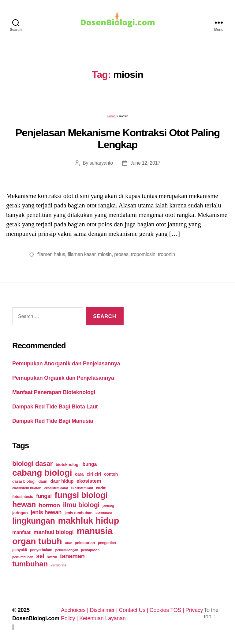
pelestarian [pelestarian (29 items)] (85, 543)
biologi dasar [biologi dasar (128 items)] (32, 464)
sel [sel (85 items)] (40, 556)
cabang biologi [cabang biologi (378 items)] (42, 473)
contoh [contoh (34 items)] (111, 474)
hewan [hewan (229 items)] (24, 504)
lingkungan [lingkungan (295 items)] (34, 521)
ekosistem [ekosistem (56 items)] (89, 481)
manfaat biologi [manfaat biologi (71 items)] (54, 532)
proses (121, 254)
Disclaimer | (104, 610)
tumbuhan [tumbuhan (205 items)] (30, 564)
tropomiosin (143, 254)
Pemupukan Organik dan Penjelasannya (63, 378)
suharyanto (101, 163)
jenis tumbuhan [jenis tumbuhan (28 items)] (78, 513)
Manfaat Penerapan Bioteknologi (54, 392)
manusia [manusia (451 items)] (94, 531)
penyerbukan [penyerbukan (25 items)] (41, 550)
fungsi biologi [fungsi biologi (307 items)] (81, 495)
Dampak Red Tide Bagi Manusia (53, 421)
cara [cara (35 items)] (79, 474)
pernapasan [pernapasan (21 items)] (90, 550)
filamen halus (51, 254)
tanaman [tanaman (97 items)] (72, 556)
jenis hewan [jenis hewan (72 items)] (46, 512)
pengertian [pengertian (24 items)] (107, 543)
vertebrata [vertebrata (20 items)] (58, 565)
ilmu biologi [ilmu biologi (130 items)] (81, 505)
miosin (105, 254)
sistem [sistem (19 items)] (52, 557)
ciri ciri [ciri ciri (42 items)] (94, 474)
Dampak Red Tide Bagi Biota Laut (55, 407)
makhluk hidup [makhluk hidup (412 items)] (89, 521)
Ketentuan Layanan (103, 618)
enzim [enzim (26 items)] (101, 488)
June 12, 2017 (145, 163)
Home (111, 116)
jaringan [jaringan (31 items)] (20, 513)
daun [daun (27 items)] (43, 481)
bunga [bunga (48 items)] (90, 464)
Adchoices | (75, 610)
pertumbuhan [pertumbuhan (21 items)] (23, 557)
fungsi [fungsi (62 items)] (44, 496)
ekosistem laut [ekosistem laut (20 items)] (82, 488)
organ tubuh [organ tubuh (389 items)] (37, 541)
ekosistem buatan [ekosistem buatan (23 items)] (27, 488)
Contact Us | (134, 610)
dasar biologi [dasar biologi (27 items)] (24, 481)
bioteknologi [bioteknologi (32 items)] (68, 465)
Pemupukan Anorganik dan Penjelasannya (66, 364)
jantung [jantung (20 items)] (108, 506)
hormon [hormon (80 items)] (49, 505)
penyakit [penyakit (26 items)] (20, 550)
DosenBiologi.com (36, 618)
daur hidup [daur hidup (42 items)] (62, 481)
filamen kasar (82, 254)
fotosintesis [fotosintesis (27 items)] (23, 497)
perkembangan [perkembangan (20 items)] (67, 550)
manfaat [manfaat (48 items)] (21, 532)
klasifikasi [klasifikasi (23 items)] (104, 513)
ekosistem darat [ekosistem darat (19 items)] (56, 488)
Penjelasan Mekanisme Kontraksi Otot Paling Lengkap (117, 139)
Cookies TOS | (168, 610)
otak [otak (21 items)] (68, 543)
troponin (166, 254)
